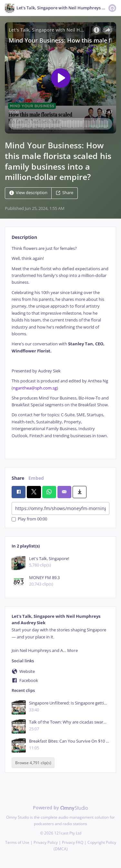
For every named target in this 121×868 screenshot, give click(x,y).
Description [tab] (24, 237)
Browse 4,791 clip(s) (33, 763)
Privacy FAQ (73, 842)
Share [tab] (18, 478)
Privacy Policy (46, 842)
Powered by (60, 808)
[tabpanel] (60, 347)
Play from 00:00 (29, 519)
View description (28, 193)
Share (65, 193)
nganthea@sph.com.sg (35, 388)
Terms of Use (17, 842)
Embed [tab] (36, 478)
